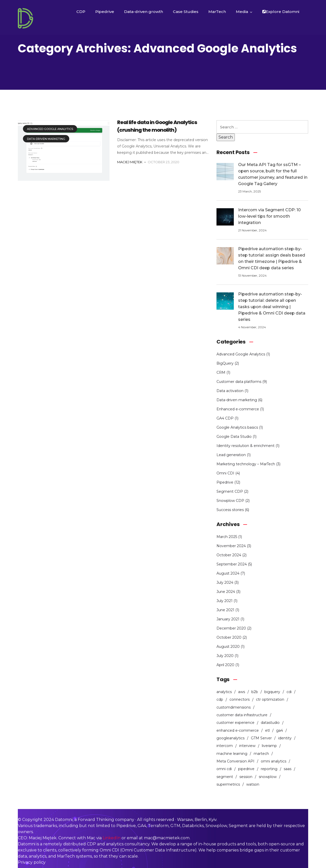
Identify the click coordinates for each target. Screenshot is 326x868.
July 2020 (225, 656)
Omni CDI (225, 473)
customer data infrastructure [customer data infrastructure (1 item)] (242, 715)
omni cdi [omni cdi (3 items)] (224, 769)
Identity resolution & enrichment (246, 446)
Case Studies (186, 12)
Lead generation (231, 455)
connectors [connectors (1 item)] (240, 699)
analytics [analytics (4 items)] (224, 692)
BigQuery (225, 363)
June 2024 (226, 592)
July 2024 (225, 582)
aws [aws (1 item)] (242, 692)
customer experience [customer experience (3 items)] (235, 723)
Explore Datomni (281, 12)
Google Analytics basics (237, 427)
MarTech (217, 12)
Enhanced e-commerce (238, 409)
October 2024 (229, 555)
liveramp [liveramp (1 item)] (269, 746)
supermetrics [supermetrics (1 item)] (228, 784)
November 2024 (231, 546)
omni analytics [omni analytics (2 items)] (274, 761)
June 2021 (225, 610)
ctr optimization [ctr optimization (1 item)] (270, 699)
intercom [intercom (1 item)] (225, 746)
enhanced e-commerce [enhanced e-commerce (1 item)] (238, 730)
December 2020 (231, 628)
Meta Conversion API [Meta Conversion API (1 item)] (235, 761)
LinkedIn (112, 838)
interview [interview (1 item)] (247, 746)
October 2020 (229, 637)
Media (242, 12)
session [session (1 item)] (246, 777)
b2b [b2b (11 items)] (255, 692)
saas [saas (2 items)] (288, 769)
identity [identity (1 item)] (285, 738)
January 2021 (228, 619)
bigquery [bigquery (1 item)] (272, 692)
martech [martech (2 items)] (261, 754)
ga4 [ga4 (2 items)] (280, 730)
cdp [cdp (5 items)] (220, 699)
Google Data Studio (234, 437)
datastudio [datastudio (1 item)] (270, 723)
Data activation (230, 391)
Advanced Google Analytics (50, 129)
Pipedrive (105, 12)
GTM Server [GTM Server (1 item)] (261, 738)
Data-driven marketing (46, 139)
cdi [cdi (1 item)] (289, 692)
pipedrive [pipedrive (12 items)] (246, 769)
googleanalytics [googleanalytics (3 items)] (230, 738)
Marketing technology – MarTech (246, 464)
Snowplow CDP (230, 501)
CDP (81, 12)
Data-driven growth (144, 12)
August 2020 (228, 647)
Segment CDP (230, 491)
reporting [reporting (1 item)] (269, 769)
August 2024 (228, 573)
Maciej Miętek (130, 162)
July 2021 (225, 601)
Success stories (230, 510)
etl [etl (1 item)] (267, 730)
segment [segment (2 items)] (225, 777)
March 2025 (227, 537)
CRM (221, 372)
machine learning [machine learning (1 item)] (232, 754)
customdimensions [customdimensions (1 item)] (234, 707)
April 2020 (225, 665)
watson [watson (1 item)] (253, 784)
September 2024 (232, 564)
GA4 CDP (225, 418)
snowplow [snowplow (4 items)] (268, 777)
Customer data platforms (239, 382)
